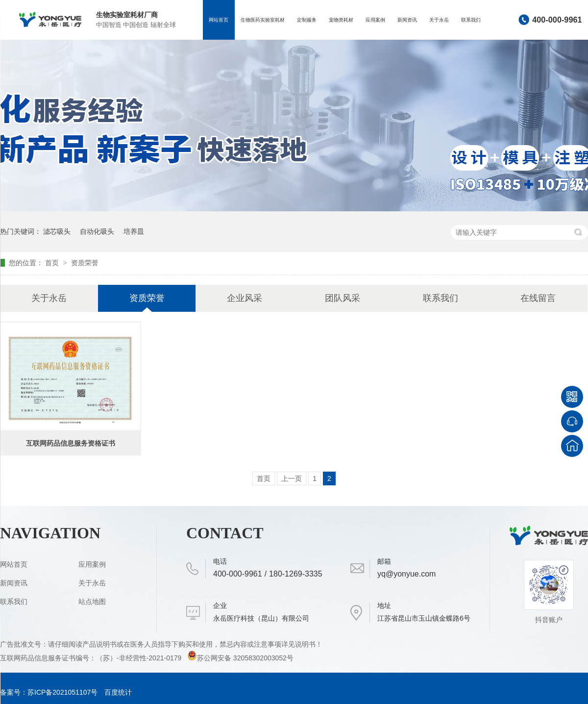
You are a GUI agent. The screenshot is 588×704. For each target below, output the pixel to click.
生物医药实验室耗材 (263, 20)
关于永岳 (439, 20)
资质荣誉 (85, 263)
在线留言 (538, 298)
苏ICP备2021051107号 (62, 692)
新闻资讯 (407, 20)
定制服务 (307, 20)
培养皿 (134, 231)
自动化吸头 (97, 231)
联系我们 (471, 20)
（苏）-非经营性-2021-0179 (140, 658)
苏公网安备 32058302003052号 (240, 658)
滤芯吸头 (57, 231)
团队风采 (343, 298)
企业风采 (245, 298)
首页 (53, 263)
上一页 (292, 478)
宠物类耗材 (341, 20)
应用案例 (375, 20)
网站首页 (219, 20)
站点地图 (92, 602)
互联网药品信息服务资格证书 (71, 443)
